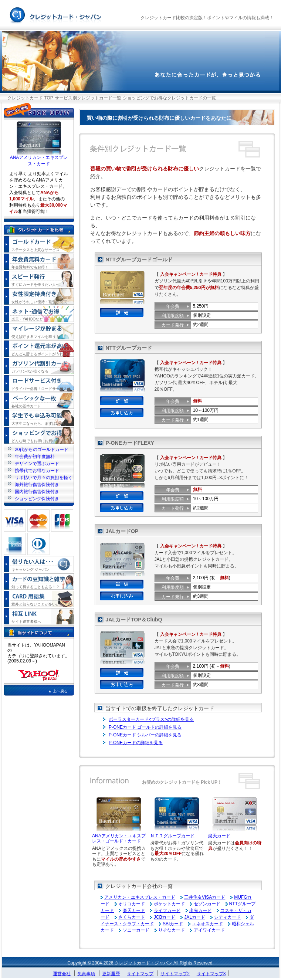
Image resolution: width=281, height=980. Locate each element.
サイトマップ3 (211, 974)
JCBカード (165, 917)
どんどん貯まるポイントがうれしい (41, 354)
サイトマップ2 (175, 974)
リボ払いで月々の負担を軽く (44, 477)
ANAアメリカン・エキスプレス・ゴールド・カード (119, 838)
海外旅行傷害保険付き (37, 484)
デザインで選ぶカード (37, 463)
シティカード (227, 917)
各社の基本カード (26, 406)
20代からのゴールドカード (42, 449)
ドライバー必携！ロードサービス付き (41, 389)
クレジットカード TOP (30, 98)
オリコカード (132, 904)
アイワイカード (209, 930)
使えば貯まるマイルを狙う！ (35, 337)
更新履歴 (111, 974)
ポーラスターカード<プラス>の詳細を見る (151, 719)
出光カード (200, 911)
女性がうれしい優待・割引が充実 (39, 302)
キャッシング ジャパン (31, 569)
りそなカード (172, 930)
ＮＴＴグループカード (172, 836)
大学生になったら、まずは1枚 (37, 423)
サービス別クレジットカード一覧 (88, 98)
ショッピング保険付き (37, 499)
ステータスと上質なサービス (35, 250)
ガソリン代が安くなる (30, 371)
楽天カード (219, 836)
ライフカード (167, 911)
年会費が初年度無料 (35, 456)
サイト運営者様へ (26, 622)
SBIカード (173, 924)
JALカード (195, 917)
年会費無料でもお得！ (30, 267)
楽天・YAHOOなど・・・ (33, 319)
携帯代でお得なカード (37, 470)
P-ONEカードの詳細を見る (136, 743)
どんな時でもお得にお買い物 (35, 441)
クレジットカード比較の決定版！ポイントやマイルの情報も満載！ (207, 18)
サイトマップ (140, 974)
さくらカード (132, 917)
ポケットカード (169, 904)
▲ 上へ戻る (58, 691)
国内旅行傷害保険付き (37, 491)
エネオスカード (207, 924)
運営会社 (62, 974)
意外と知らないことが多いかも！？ (41, 604)
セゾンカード (207, 904)
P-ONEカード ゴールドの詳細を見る (145, 727)
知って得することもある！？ (35, 587)
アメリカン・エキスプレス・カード (140, 897)
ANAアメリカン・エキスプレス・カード (39, 158)
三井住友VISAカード (205, 897)
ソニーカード (136, 930)
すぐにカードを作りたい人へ (35, 284)
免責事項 (86, 974)
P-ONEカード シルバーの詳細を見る (145, 735)
